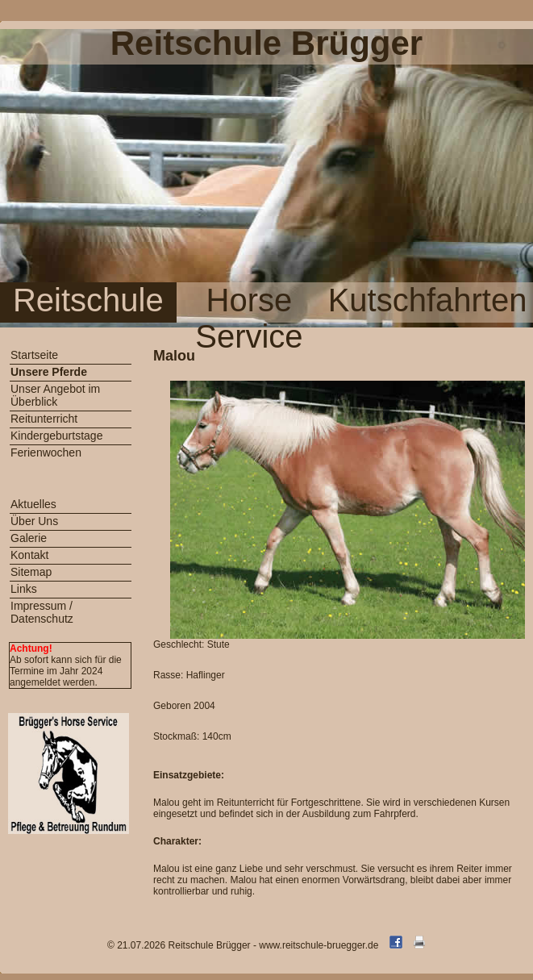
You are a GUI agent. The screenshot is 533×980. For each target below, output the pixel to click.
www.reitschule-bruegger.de (319, 945)
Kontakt (29, 555)
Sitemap (31, 572)
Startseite (34, 355)
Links (24, 589)
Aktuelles (33, 504)
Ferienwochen (46, 452)
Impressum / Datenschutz (42, 612)
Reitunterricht (44, 419)
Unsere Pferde (49, 372)
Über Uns (34, 521)
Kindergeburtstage (56, 436)
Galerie (29, 538)
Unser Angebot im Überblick (55, 395)
